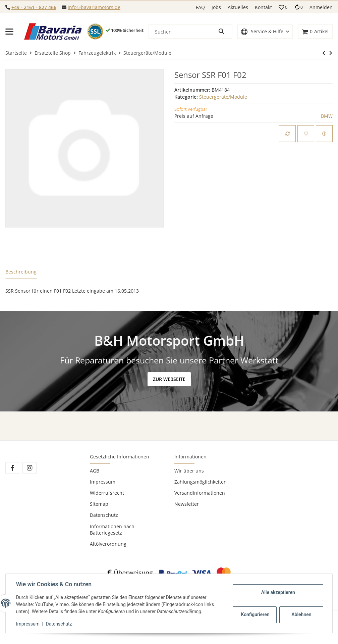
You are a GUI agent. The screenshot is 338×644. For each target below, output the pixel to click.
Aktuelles (238, 7)
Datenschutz (104, 515)
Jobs (216, 7)
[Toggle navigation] (9, 32)
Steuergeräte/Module (223, 97)
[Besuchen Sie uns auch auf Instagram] (29, 468)
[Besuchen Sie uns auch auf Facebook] (12, 468)
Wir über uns (189, 471)
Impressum (103, 482)
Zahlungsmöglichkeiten (201, 482)
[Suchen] (183, 32)
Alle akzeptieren (277, 592)
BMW (327, 116)
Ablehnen (301, 614)
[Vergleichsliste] (298, 7)
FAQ (200, 7)
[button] (283, 7)
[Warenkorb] (315, 32)
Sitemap (99, 504)
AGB (95, 471)
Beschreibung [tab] (21, 272)
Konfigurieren (255, 614)
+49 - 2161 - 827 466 (34, 7)
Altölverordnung (108, 544)
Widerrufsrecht (107, 493)
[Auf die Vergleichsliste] (287, 134)
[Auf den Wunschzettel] (306, 134)
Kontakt (263, 7)
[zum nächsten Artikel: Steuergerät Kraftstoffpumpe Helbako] (324, 53)
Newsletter (187, 504)
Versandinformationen (200, 493)
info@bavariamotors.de (94, 7)
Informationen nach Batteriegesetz (112, 530)
